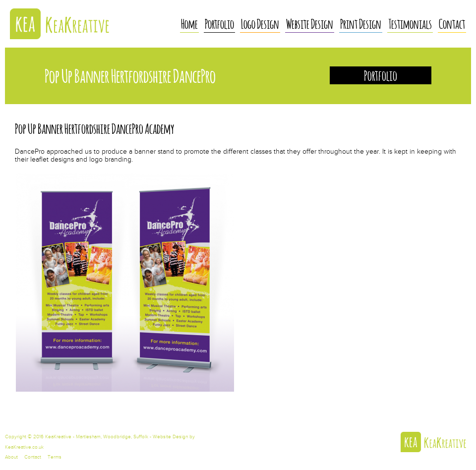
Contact (452, 24)
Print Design (361, 24)
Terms (55, 457)
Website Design (310, 24)
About (11, 457)
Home (189, 24)
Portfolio (219, 24)
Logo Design (260, 24)
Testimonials (410, 24)
